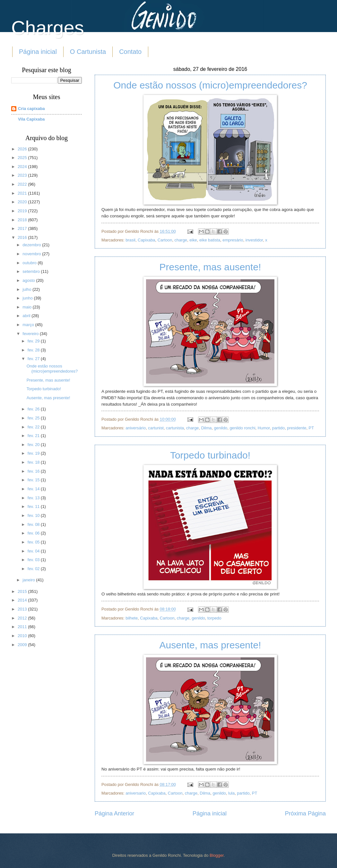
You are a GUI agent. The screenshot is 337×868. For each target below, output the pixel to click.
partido (278, 428)
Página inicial (38, 52)
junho (28, 298)
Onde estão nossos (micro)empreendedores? (210, 85)
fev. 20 (34, 445)
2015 (23, 591)
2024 (23, 167)
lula (231, 793)
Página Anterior (114, 813)
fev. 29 (34, 341)
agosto (29, 280)
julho (27, 289)
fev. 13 (34, 498)
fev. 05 (34, 542)
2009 (23, 645)
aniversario (136, 793)
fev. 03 (34, 560)
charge (181, 240)
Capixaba (146, 240)
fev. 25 (34, 418)
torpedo (214, 618)
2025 (23, 158)
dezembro (32, 245)
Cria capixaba (31, 109)
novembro (32, 254)
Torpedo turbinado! (210, 455)
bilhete (132, 618)
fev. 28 (34, 350)
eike (193, 240)
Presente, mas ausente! (210, 267)
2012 (23, 618)
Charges (48, 28)
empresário (233, 240)
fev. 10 (34, 515)
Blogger (217, 855)
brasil (130, 240)
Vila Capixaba (31, 119)
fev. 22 (34, 427)
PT (311, 428)
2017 (23, 228)
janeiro (29, 580)
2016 (23, 237)
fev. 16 (34, 471)
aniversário (136, 428)
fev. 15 (34, 480)
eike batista (210, 240)
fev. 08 (34, 524)
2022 (23, 184)
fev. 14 (34, 489)
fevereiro (31, 334)
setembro (32, 271)
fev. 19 (34, 453)
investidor (254, 240)
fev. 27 (34, 359)
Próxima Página (305, 813)
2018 (23, 220)
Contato (130, 52)
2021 (23, 193)
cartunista (175, 428)
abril (27, 316)
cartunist (156, 428)
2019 (23, 211)
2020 (23, 202)
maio (27, 307)
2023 (23, 175)
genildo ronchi (242, 428)
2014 (23, 600)
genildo (221, 428)
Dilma (207, 428)
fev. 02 (34, 569)
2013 (23, 609)
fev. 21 (34, 436)
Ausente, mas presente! (210, 645)
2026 (23, 149)
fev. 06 (34, 533)
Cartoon (165, 240)
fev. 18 (34, 462)
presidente (297, 428)
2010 (23, 636)
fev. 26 (34, 409)
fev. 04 (34, 551)
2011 (23, 627)
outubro (30, 263)
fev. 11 (34, 506)
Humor (264, 428)
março (29, 325)
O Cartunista (88, 52)
